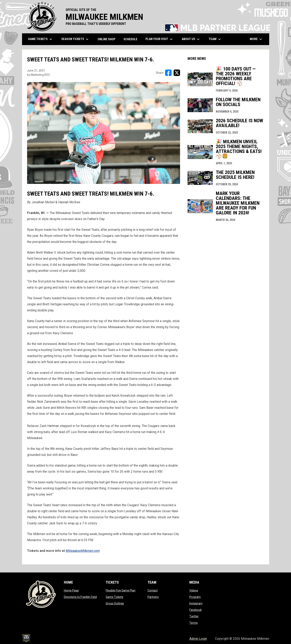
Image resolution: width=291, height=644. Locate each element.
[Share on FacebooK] (168, 73)
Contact (153, 590)
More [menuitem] (256, 39)
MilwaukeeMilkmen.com (83, 551)
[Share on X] (177, 73)
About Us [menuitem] (191, 39)
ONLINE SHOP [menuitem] (108, 39)
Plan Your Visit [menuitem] (160, 39)
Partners (153, 597)
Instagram (196, 603)
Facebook (196, 610)
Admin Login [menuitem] (198, 639)
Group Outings (115, 603)
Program (195, 597)
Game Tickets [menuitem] (41, 39)
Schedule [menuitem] (130, 39)
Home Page (71, 590)
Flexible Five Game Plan (121, 590)
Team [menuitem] (215, 39)
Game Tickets (114, 597)
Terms (193, 623)
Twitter (194, 616)
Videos (194, 590)
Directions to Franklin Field (80, 597)
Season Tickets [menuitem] (75, 39)
